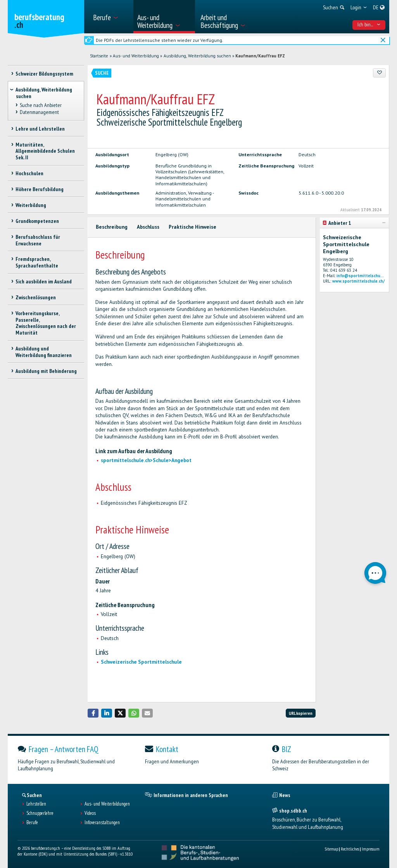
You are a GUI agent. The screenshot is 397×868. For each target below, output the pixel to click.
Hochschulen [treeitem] (29, 173)
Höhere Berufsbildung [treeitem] (40, 189)
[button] (93, 713)
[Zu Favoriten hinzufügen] (379, 73)
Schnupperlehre (40, 813)
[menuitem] (111, 17)
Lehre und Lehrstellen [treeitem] (40, 129)
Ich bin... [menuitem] (369, 24)
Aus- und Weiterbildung (136, 56)
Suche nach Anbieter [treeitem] (41, 105)
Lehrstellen (36, 804)
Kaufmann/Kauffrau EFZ (260, 56)
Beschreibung (112, 227)
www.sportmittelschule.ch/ (358, 281)
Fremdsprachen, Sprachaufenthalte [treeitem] (37, 262)
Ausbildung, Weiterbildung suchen (197, 56)
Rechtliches (350, 849)
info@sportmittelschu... (360, 276)
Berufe (32, 823)
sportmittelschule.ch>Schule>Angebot (146, 460)
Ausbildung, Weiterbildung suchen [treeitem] (44, 93)
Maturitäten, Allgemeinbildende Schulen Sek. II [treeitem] (45, 151)
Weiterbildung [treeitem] (31, 205)
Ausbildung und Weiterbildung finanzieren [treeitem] (44, 352)
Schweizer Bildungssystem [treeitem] (44, 74)
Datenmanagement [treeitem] (39, 112)
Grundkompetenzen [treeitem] (37, 221)
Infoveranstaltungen (102, 823)
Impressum (371, 849)
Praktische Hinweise (192, 227)
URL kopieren (301, 713)
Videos (90, 813)
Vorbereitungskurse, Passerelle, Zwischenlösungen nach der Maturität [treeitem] (46, 323)
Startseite (99, 56)
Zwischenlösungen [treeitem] (36, 297)
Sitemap (331, 849)
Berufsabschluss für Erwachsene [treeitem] (38, 240)
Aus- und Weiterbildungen (107, 804)
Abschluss (148, 227)
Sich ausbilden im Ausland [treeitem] (44, 281)
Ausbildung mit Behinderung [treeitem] (46, 371)
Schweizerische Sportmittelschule (141, 662)
